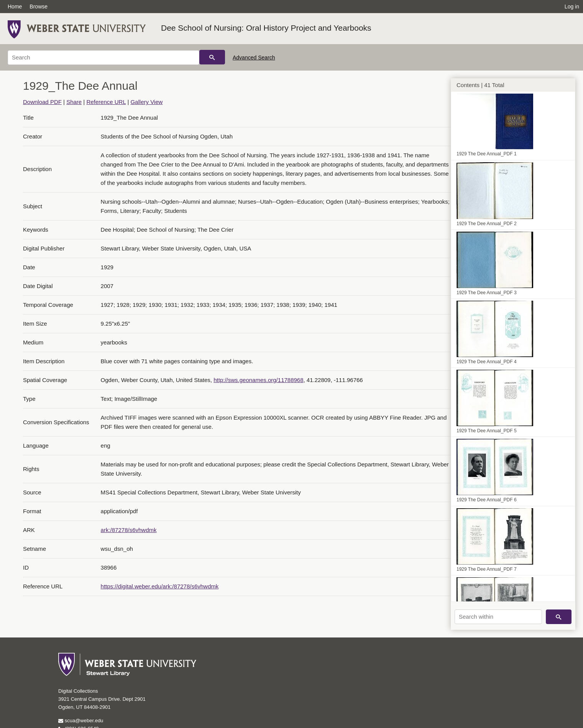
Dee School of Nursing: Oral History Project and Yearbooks (266, 28)
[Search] (103, 58)
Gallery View (146, 102)
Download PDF (42, 102)
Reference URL (106, 102)
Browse (39, 7)
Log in (572, 7)
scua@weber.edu (81, 721)
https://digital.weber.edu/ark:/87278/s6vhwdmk (160, 586)
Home (15, 7)
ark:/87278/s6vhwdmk (129, 530)
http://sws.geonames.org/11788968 (258, 380)
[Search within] (498, 617)
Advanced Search (254, 58)
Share (74, 102)
